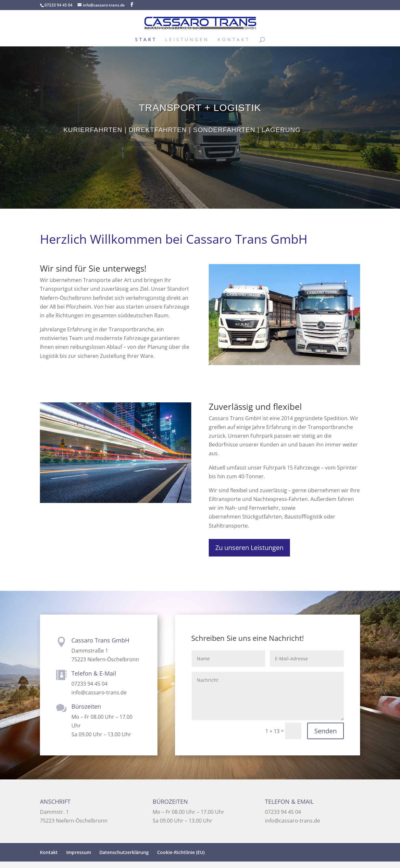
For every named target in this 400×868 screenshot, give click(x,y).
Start (146, 40)
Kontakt (234, 40)
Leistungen (187, 40)
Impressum (79, 852)
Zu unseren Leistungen (249, 548)
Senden (325, 731)
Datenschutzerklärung (124, 852)
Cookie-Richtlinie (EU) (181, 852)
